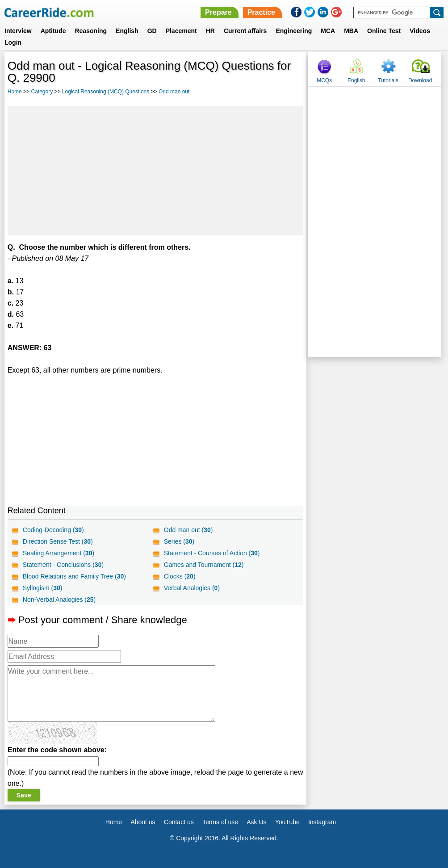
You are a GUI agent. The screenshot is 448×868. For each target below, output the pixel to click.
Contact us (179, 822)
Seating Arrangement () (59, 553)
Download (420, 80)
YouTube (287, 822)
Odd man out (174, 92)
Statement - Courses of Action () (212, 553)
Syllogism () (43, 588)
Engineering (294, 31)
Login (13, 42)
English (127, 31)
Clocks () (180, 576)
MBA (351, 31)
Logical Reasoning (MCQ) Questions (106, 92)
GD (152, 31)
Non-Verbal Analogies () (59, 600)
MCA (328, 31)
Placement (181, 31)
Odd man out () (188, 530)
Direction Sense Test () (58, 541)
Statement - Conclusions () (63, 565)
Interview (18, 31)
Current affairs (245, 31)
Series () (179, 541)
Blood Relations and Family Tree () (74, 576)
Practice (261, 12)
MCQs (324, 80)
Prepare (218, 12)
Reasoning (91, 31)
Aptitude (53, 31)
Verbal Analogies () (192, 588)
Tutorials (388, 80)
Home (15, 92)
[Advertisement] (155, 171)
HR (210, 31)
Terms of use (220, 822)
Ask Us (256, 822)
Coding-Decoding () (53, 530)
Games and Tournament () (204, 565)
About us (143, 822)
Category (42, 92)
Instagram (322, 822)
